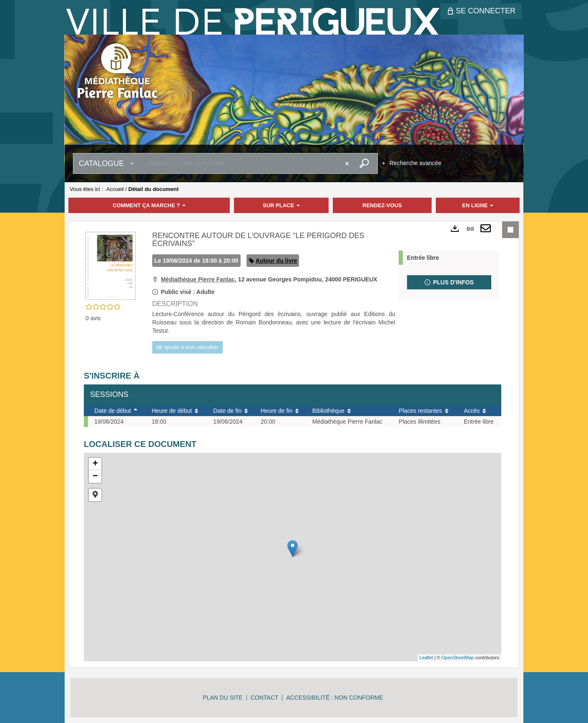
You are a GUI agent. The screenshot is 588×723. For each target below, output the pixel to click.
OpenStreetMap (458, 658)
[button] (111, 265)
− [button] (95, 477)
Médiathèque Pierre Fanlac (198, 279)
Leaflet (426, 658)
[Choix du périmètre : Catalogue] (108, 163)
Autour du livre (276, 261)
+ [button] (95, 464)
